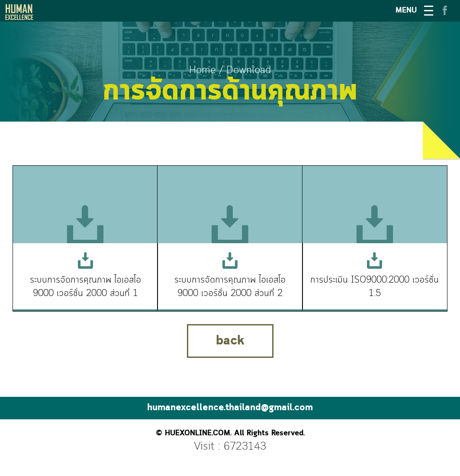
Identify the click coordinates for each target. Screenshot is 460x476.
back (230, 341)
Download (249, 70)
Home (203, 70)
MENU (406, 11)
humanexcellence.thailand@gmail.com (230, 408)
